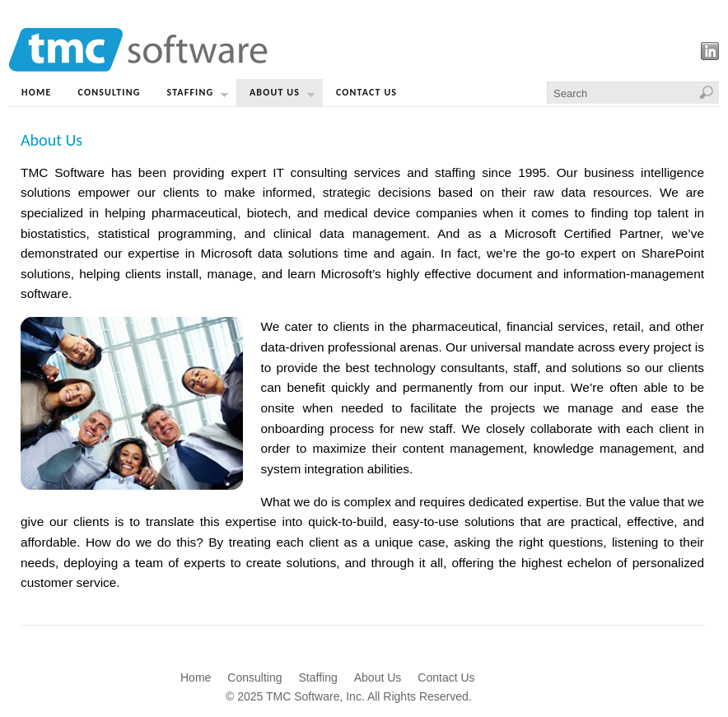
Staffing (198, 96)
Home (37, 92)
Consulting (110, 92)
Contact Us (366, 92)
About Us (282, 96)
